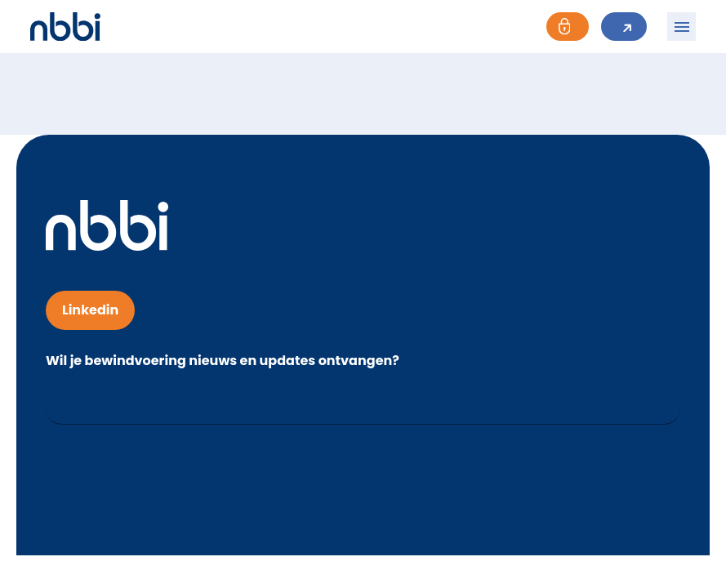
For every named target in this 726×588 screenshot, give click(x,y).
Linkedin (90, 310)
